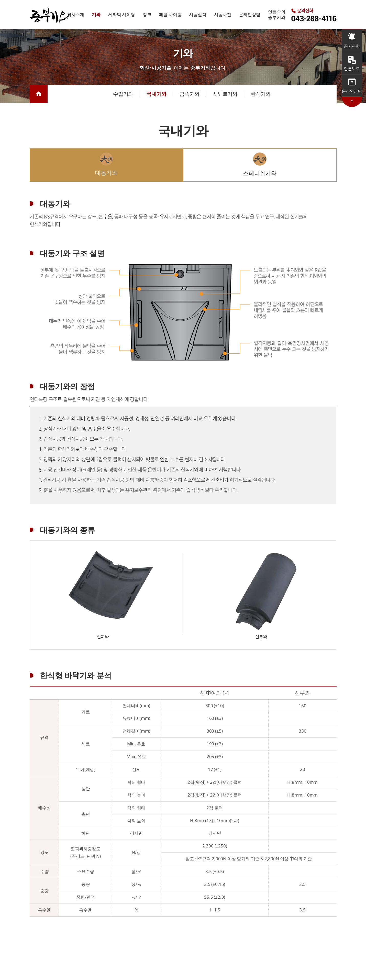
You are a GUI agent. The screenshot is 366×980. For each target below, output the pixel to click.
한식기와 (261, 94)
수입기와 (123, 94)
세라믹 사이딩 (122, 14)
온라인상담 (250, 14)
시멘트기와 (225, 94)
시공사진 (223, 14)
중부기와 (52, 15)
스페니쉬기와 (260, 173)
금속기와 (190, 94)
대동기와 (106, 172)
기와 (96, 14)
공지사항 (352, 46)
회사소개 (76, 14)
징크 (147, 14)
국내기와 (156, 94)
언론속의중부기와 (277, 14)
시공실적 (198, 14)
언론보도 (352, 69)
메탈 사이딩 (170, 14)
